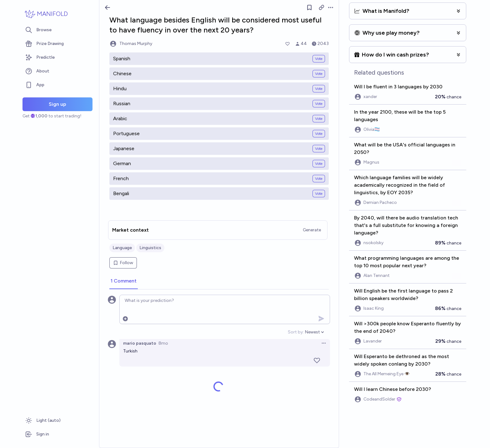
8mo (163, 343)
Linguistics (150, 248)
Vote (319, 59)
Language (122, 248)
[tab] (124, 281)
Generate (312, 230)
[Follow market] (309, 7)
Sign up (57, 104)
